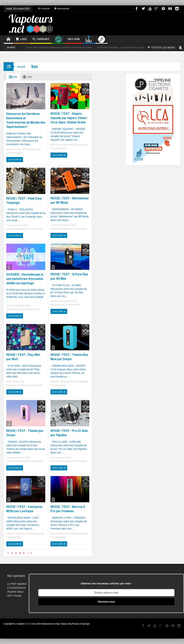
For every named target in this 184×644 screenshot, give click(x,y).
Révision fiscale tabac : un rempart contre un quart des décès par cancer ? (132, 47)
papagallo (83, 382)
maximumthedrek (19, 229)
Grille (13, 77)
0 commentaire (14, 153)
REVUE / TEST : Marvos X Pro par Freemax (68, 509)
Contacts (44, 9)
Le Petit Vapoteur (17, 584)
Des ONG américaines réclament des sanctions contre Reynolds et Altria (60, 47)
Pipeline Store (15, 592)
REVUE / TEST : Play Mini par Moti (23, 357)
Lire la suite (15, 160)
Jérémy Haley (17, 309)
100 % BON (74, 40)
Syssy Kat (35, 149)
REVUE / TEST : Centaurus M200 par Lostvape (24, 509)
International (62, 9)
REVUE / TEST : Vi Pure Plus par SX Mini (69, 276)
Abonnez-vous (106, 602)
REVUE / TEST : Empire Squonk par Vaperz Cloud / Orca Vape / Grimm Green (69, 118)
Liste (27, 77)
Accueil (21, 67)
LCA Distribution (17, 588)
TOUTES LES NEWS (161, 48)
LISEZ (21, 40)
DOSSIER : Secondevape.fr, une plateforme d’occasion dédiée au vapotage (25, 279)
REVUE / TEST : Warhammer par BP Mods (70, 200)
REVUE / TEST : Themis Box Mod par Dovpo (69, 357)
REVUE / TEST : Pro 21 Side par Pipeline (69, 433)
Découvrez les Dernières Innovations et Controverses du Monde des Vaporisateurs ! (26, 120)
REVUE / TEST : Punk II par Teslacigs (24, 200)
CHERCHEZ (41, 40)
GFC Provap (14, 595)
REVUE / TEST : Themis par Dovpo (25, 433)
